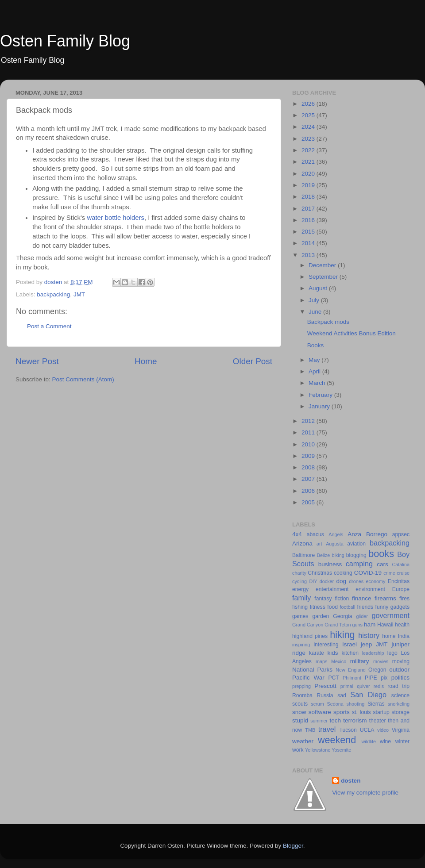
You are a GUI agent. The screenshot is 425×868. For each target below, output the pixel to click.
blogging (356, 555)
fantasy (323, 599)
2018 (309, 197)
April (315, 371)
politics (400, 678)
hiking (342, 635)
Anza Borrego (367, 534)
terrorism (355, 720)
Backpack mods (328, 322)
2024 (309, 127)
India (404, 636)
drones (356, 581)
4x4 (297, 534)
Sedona (335, 704)
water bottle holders (116, 218)
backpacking (53, 294)
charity (299, 573)
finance (362, 598)
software (320, 712)
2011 (309, 432)
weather (303, 741)
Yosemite (341, 750)
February (321, 395)
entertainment (332, 589)
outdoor (399, 670)
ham (370, 624)
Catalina (401, 565)
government (391, 615)
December (323, 265)
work (298, 750)
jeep (367, 644)
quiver (363, 686)
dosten (351, 781)
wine (385, 741)
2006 (309, 491)
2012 (309, 421)
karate (317, 653)
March (318, 383)
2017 (309, 209)
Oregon (377, 670)
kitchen (350, 653)
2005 (309, 502)
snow (299, 712)
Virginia (401, 730)
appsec (401, 534)
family (301, 598)
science (400, 695)
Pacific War (308, 678)
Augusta (335, 544)
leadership (373, 653)
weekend (337, 740)
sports (342, 712)
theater (378, 721)
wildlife (369, 741)
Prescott (325, 686)
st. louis (361, 712)
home (389, 636)
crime (389, 573)
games (300, 616)
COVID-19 (368, 573)
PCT (333, 678)
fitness (318, 607)
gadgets (400, 607)
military (360, 661)
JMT (79, 294)
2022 (309, 150)
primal (347, 686)
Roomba (302, 695)
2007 (309, 479)
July (315, 300)
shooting (356, 704)
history (369, 635)
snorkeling (399, 704)
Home (146, 361)
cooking (343, 573)
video (383, 730)
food (332, 607)
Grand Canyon (308, 625)
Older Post (253, 361)
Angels (336, 534)
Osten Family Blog (65, 41)
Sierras (376, 704)
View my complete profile (365, 793)
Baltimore (303, 555)
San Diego (368, 695)
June (316, 312)
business (330, 564)
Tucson (348, 730)
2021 (309, 162)
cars (382, 564)
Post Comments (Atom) (83, 379)
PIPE (371, 678)
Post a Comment (49, 326)
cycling (299, 581)
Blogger (293, 846)
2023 (309, 139)
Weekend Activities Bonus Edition (352, 333)
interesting (326, 645)
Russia (325, 695)
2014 (309, 243)
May (315, 360)
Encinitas (399, 581)
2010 (309, 444)
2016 (309, 220)
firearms (385, 598)
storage (401, 712)
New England (351, 670)
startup (381, 712)
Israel (350, 644)
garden (321, 616)
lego (392, 653)
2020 (309, 174)
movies (381, 661)
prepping (301, 686)
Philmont (352, 678)
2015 (309, 232)
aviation (356, 544)
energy (300, 589)
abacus (315, 534)
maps (321, 661)
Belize (323, 555)
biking (338, 555)
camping (359, 564)
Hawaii (385, 625)
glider (362, 616)
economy (376, 581)
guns (357, 625)
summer (319, 721)
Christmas (320, 573)
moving (401, 661)
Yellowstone (318, 750)
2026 (309, 104)
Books (316, 345)
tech (336, 720)
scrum (317, 704)
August (319, 288)
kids (333, 653)
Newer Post (37, 361)
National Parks (312, 670)
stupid (300, 720)
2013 (309, 255)
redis (379, 686)
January (320, 406)
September (324, 277)
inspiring (301, 645)
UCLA (367, 730)
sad (342, 695)
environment (370, 589)
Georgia (342, 616)
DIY (313, 581)
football (348, 607)
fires (404, 599)
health (402, 625)
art (319, 544)
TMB (310, 730)
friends (365, 607)
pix (384, 678)
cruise (403, 573)
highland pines (310, 636)
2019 (309, 185)
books (381, 554)
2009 (309, 456)
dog (342, 581)
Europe (401, 589)
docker (327, 581)
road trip (398, 686)
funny (382, 607)
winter (402, 741)
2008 (309, 467)
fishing (300, 607)
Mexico (339, 661)
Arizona (302, 543)
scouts (300, 704)
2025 (309, 115)
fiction (342, 599)
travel (327, 729)
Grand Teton (338, 625)
